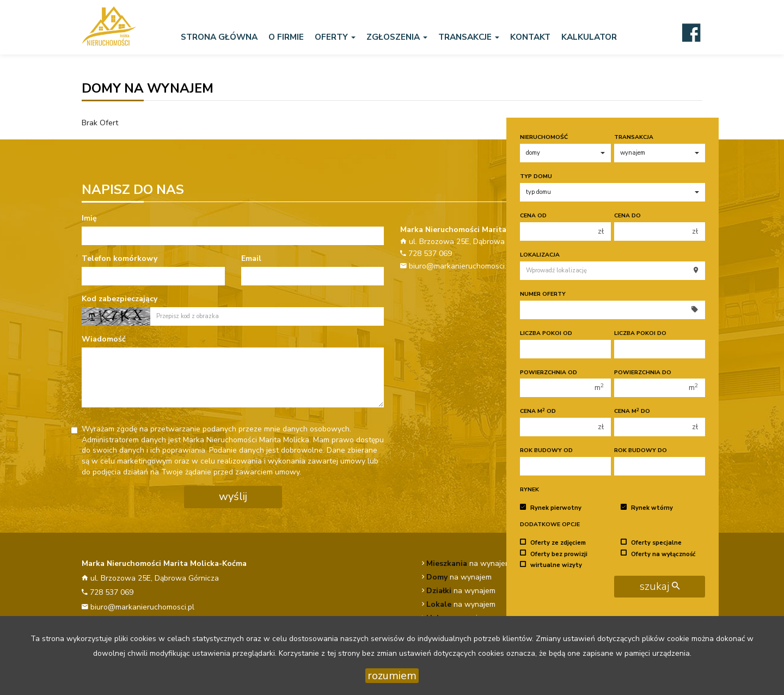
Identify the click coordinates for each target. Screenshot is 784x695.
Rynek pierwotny (551, 508)
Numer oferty (543, 294)
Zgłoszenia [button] (397, 37)
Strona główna (219, 37)
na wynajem (469, 563)
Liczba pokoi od (546, 333)
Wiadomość (104, 339)
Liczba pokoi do (640, 333)
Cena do (627, 215)
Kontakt (530, 37)
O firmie (286, 37)
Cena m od (538, 411)
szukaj (660, 586)
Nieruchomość (544, 137)
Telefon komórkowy (120, 258)
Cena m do (632, 411)
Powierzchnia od (549, 372)
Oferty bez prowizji (554, 554)
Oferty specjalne (651, 543)
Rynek (529, 489)
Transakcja (634, 137)
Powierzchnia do (643, 372)
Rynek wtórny (647, 508)
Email (251, 258)
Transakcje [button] (469, 37)
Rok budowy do (641, 450)
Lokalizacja (540, 255)
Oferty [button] (335, 37)
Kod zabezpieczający (120, 299)
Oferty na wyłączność (658, 554)
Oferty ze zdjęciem (553, 543)
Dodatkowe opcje (550, 524)
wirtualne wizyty (551, 565)
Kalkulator (589, 37)
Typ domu (536, 176)
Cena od (533, 215)
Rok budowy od (546, 450)
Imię (89, 218)
